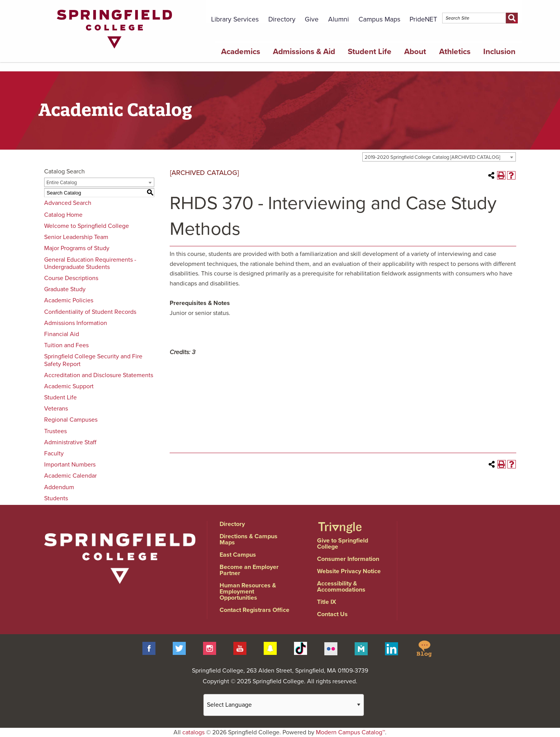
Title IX (327, 602)
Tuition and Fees (66, 345)
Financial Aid (62, 334)
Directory (282, 19)
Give (312, 19)
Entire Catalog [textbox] (62, 183)
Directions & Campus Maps (249, 539)
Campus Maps (379, 19)
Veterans (56, 409)
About (415, 52)
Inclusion (499, 52)
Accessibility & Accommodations (341, 587)
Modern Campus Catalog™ (350, 732)
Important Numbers (70, 465)
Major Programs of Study (77, 248)
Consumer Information (348, 559)
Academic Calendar (70, 476)
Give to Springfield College (343, 544)
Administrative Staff (70, 442)
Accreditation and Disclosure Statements (99, 375)
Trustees (55, 431)
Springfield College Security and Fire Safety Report (93, 360)
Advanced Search (68, 203)
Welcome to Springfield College (87, 226)
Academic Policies (69, 300)
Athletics (455, 52)
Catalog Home (63, 215)
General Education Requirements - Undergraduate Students (90, 263)
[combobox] (439, 157)
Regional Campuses (71, 420)
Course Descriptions (71, 278)
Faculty (54, 453)
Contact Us (332, 614)
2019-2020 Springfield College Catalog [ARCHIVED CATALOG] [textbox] (432, 157)
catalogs (193, 732)
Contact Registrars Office (254, 610)
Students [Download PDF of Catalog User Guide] (56, 498)
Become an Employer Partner (249, 570)
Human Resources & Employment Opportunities (248, 592)
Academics (241, 52)
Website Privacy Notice (349, 571)
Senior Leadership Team (76, 237)
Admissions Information (76, 323)
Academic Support (69, 386)
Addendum (59, 487)
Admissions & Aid (304, 52)
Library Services (235, 19)
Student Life (370, 52)
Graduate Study (65, 289)
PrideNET (423, 19)
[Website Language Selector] (284, 705)
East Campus (238, 555)
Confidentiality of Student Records (90, 312)
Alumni (339, 19)
